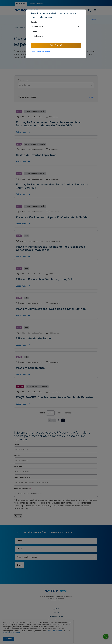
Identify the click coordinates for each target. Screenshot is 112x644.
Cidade (35, 32)
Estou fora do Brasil (40, 52)
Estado (35, 22)
